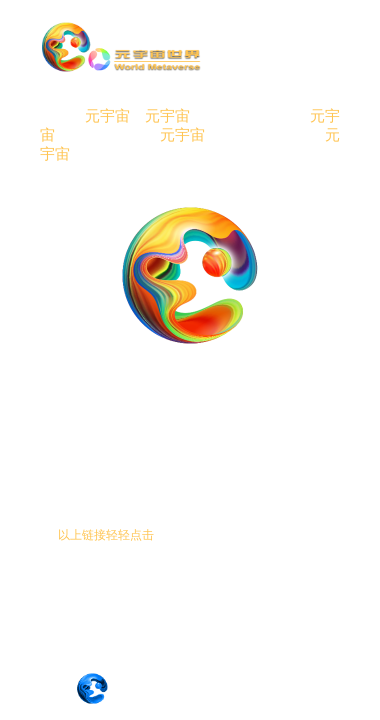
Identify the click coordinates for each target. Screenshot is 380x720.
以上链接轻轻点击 (106, 535)
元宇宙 (107, 116)
